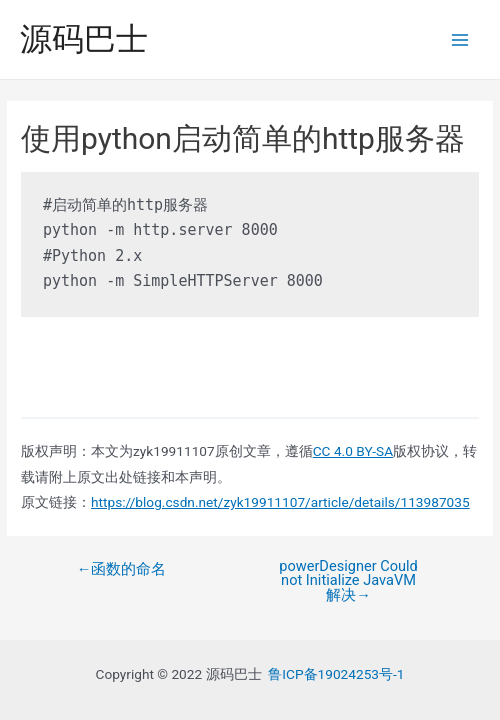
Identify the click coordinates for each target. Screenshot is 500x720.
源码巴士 (84, 39)
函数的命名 (122, 569)
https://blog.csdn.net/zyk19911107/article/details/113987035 (280, 502)
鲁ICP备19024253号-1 (336, 674)
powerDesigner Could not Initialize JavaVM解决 (348, 581)
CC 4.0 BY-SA (353, 451)
